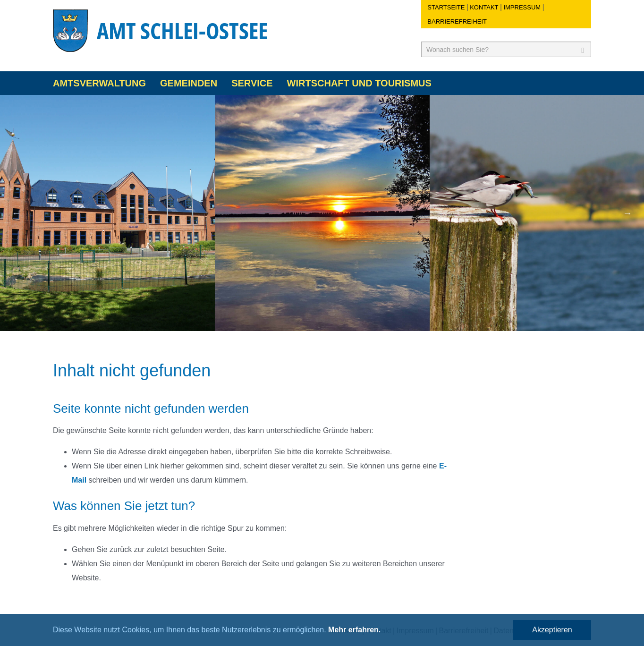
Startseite (446, 7)
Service (252, 83)
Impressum (522, 7)
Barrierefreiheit (457, 21)
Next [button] (627, 213)
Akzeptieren (552, 630)
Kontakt (484, 7)
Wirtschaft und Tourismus (359, 83)
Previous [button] (17, 213)
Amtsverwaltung (99, 83)
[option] (107, 213)
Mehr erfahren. (354, 630)
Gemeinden (189, 83)
